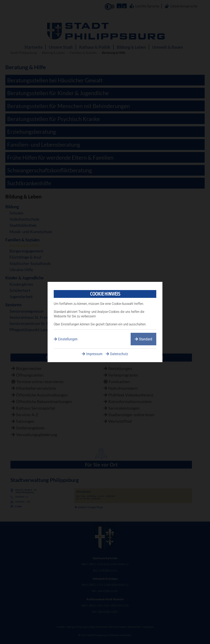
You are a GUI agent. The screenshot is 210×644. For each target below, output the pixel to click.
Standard (146, 339)
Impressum (94, 354)
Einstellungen (68, 339)
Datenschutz (119, 354)
